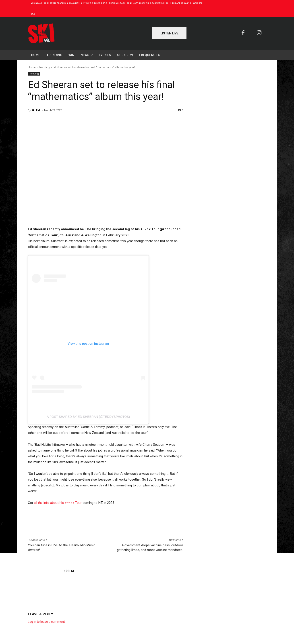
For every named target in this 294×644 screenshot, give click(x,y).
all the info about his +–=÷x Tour (58, 503)
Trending (44, 67)
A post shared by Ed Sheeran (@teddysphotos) (88, 417)
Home (32, 67)
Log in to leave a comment (46, 622)
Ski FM (36, 110)
